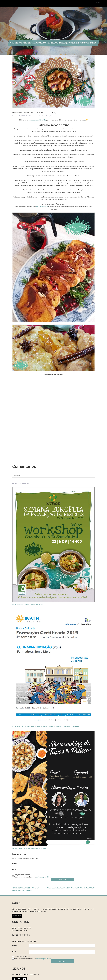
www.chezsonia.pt (42, 207)
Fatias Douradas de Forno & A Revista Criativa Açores (70, 888)
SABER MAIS (17, 916)
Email (14, 870)
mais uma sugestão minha (37, 120)
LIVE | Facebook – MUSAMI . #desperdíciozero (28, 604)
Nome (14, 864)
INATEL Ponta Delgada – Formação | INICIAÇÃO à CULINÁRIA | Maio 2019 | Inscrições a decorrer (46, 727)
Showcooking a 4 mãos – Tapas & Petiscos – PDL (29, 849)
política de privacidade (44, 877)
